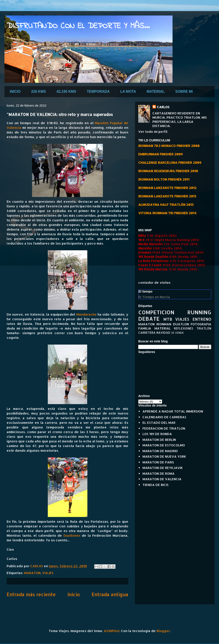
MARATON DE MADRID (160, 451)
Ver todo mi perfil (153, 132)
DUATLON (181, 324)
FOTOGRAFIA (201, 324)
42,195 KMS (66, 92)
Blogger (163, 631)
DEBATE (149, 319)
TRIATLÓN (204, 328)
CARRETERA (147, 333)
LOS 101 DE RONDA (157, 434)
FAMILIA (145, 328)
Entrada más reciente (31, 594)
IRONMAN (164, 324)
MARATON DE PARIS (158, 462)
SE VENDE (178, 333)
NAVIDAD (163, 333)
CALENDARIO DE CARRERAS (164, 417)
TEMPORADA (98, 92)
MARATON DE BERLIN (159, 440)
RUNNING (199, 312)
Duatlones (72, 535)
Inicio (74, 594)
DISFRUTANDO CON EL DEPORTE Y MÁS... (78, 26)
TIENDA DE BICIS (156, 485)
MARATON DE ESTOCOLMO (164, 445)
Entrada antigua (110, 594)
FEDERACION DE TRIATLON (164, 428)
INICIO (15, 92)
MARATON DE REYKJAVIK (163, 468)
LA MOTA (128, 92)
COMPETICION (156, 312)
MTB (168, 319)
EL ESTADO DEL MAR (159, 423)
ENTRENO (202, 319)
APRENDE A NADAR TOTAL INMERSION (173, 411)
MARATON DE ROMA (158, 473)
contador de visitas (154, 282)
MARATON (32, 573)
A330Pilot (112, 631)
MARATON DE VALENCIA (162, 479)
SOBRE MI (184, 92)
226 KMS (39, 92)
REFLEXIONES (183, 328)
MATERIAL (156, 92)
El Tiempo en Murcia (154, 297)
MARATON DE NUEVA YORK (164, 456)
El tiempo (145, 291)
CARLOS (163, 107)
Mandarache (86, 314)
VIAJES (48, 573)
